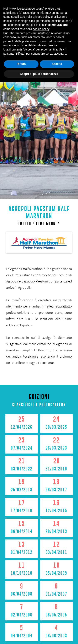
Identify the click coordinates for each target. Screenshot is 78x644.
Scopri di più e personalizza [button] (39, 635)
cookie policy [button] (41, 591)
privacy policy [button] (42, 578)
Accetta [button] (57, 626)
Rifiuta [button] (21, 626)
